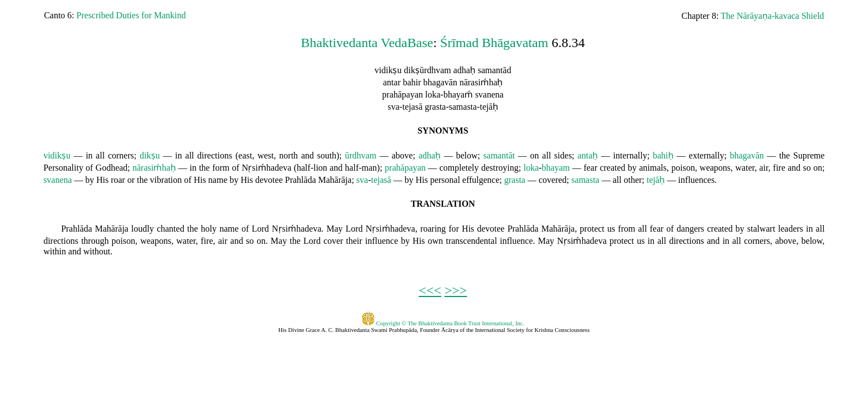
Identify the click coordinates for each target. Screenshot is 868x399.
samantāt (499, 155)
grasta (515, 180)
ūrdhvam (361, 155)
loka (531, 168)
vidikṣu (57, 155)
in (89, 155)
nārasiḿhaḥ (154, 168)
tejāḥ (656, 180)
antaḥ (588, 155)
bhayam (556, 168)
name (218, 180)
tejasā (381, 180)
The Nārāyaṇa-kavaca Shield (773, 16)
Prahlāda (301, 180)
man (369, 168)
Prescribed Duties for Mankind (131, 15)
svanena (58, 180)
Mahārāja (335, 180)
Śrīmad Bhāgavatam (494, 43)
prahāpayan (405, 168)
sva (362, 180)
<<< (430, 290)
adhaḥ (430, 155)
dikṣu (149, 155)
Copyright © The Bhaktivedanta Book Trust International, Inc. (443, 323)
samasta (585, 180)
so (807, 168)
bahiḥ (663, 155)
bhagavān (747, 155)
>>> (456, 290)
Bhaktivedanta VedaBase (367, 43)
